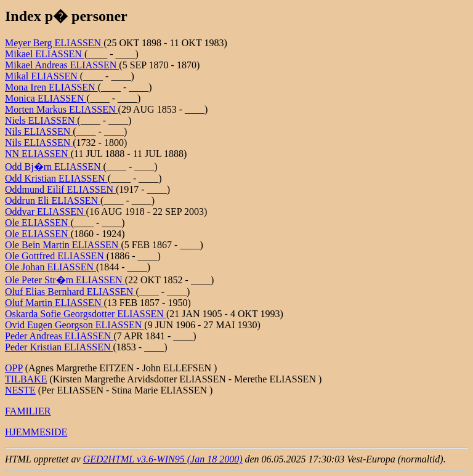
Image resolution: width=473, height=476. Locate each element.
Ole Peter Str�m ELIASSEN (65, 280)
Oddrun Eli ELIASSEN (53, 200)
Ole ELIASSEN (38, 223)
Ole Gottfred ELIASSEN (56, 256)
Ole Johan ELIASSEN (51, 267)
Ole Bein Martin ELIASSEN (63, 245)
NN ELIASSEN (38, 154)
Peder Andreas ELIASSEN (59, 336)
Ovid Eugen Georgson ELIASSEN (75, 325)
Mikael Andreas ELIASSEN (62, 65)
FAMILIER (28, 411)
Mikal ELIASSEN (42, 76)
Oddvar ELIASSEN (46, 212)
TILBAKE (26, 379)
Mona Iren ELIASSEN (51, 87)
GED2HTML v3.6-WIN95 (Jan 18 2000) (163, 459)
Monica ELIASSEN (46, 98)
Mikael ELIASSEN (45, 54)
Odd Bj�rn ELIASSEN (54, 167)
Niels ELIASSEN (41, 120)
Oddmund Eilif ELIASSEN (60, 189)
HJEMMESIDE (36, 432)
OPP (14, 368)
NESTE (20, 390)
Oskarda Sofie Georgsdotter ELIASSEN (86, 314)
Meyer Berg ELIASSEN (54, 43)
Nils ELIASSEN (39, 131)
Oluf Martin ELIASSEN (54, 303)
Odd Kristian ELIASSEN (56, 178)
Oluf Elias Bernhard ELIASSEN (70, 292)
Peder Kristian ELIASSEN (59, 347)
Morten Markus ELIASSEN (62, 109)
